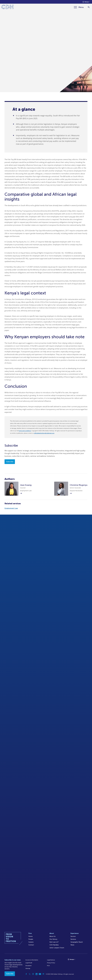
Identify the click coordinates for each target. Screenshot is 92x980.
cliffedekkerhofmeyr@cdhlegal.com (44, 433)
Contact (31, 945)
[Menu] (79, 7)
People (31, 939)
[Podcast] (43, 974)
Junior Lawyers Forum (57, 948)
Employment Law (11, 508)
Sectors (73, 936)
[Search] (89, 7)
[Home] (8, 7)
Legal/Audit (29, 963)
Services (73, 939)
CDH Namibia (54, 945)
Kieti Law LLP (54, 942)
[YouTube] (40, 974)
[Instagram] (33, 974)
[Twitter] (30, 974)
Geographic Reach (77, 942)
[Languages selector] (86, 2)
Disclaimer (29, 966)
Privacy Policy (51, 963)
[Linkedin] (36, 974)
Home (30, 936)
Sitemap (28, 968)
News (72, 945)
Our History (53, 939)
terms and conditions (25, 431)
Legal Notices (51, 960)
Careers (31, 942)
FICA (48, 966)
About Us (52, 936)
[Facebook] (26, 974)
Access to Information (32, 960)
